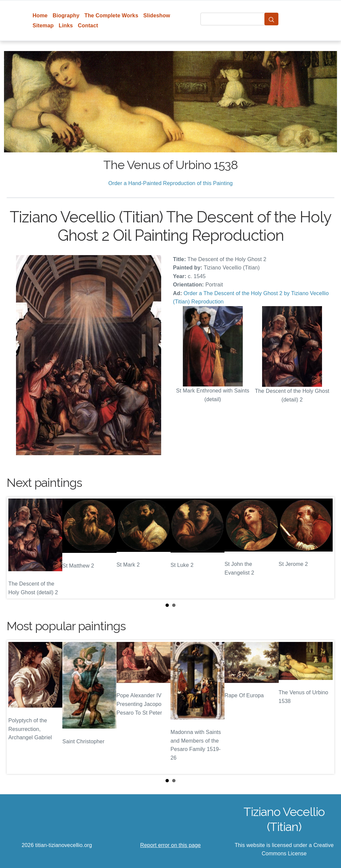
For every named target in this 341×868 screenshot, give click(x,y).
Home (40, 16)
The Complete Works (111, 16)
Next (324, 548)
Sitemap (43, 26)
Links (66, 26)
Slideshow (157, 16)
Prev (17, 548)
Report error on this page (170, 845)
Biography (66, 16)
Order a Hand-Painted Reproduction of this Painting (170, 183)
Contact (88, 26)
